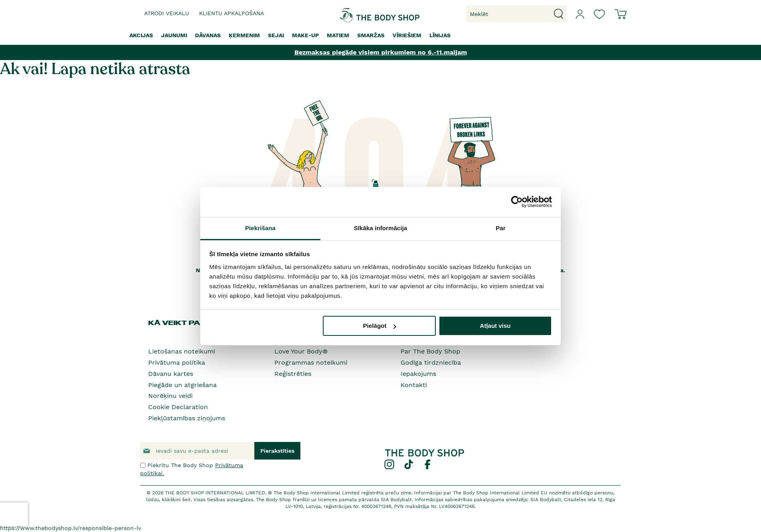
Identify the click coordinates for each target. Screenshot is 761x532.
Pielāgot (379, 326)
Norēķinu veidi (170, 396)
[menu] (380, 35)
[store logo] (356, 14)
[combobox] (516, 14)
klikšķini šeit (176, 500)
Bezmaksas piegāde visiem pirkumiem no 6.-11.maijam (381, 52)
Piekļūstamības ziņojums (187, 418)
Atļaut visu (495, 326)
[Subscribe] (277, 451)
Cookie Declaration (178, 407)
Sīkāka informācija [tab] (380, 228)
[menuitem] (141, 35)
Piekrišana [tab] (260, 228)
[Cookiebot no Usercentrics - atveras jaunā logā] (517, 202)
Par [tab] (501, 228)
